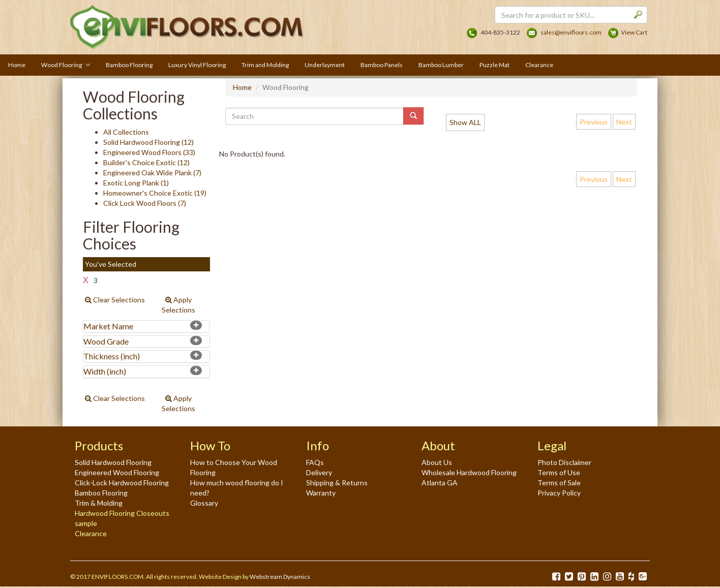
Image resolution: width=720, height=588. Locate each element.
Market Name (108, 326)
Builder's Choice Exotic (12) (146, 162)
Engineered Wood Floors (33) (149, 152)
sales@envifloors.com (571, 32)
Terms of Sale (559, 483)
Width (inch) (105, 371)
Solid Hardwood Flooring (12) (148, 142)
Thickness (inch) (112, 356)
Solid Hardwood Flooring (113, 462)
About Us (437, 462)
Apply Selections (178, 305)
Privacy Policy (559, 493)
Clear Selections (115, 300)
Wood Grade (106, 341)
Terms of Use (559, 472)
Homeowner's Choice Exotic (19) (155, 193)
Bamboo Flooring (101, 493)
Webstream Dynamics (280, 577)
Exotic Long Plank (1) (136, 183)
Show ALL (465, 122)
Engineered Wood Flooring (117, 472)
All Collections (126, 132)
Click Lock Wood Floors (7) (145, 203)
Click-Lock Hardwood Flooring (122, 483)
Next (624, 122)
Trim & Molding (99, 503)
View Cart (634, 32)
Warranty (321, 493)
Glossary (204, 503)
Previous (594, 122)
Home (242, 87)
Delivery (319, 472)
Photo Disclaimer (564, 462)
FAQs (315, 462)
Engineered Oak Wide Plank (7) (152, 173)
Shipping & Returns (337, 483)
